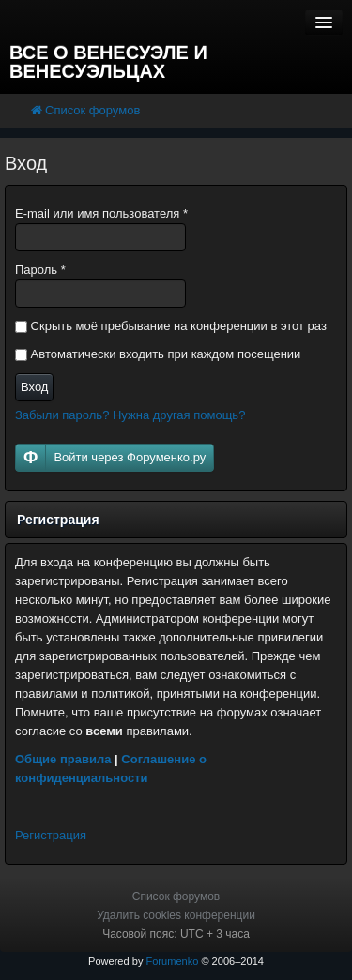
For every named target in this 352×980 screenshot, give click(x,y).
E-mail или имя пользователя (101, 213)
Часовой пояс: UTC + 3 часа (176, 934)
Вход (34, 387)
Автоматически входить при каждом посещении (158, 354)
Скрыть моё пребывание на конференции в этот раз (171, 326)
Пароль (40, 270)
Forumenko (172, 961)
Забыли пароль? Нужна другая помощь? (130, 415)
